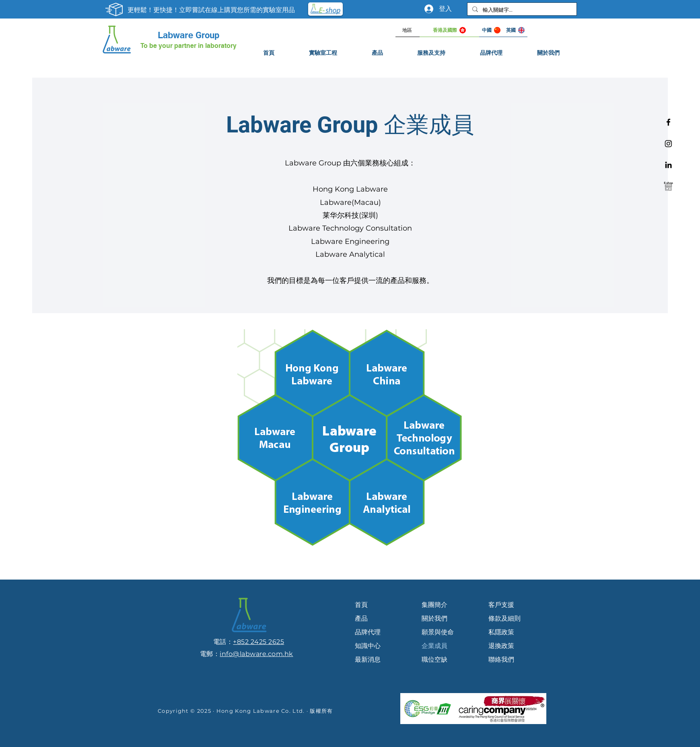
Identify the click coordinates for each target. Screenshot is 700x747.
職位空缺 (434, 659)
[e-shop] (668, 186)
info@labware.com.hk (256, 654)
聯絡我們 (501, 659)
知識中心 (368, 646)
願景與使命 (438, 632)
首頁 (361, 605)
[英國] (515, 30)
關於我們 (434, 618)
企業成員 (434, 646)
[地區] (408, 30)
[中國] (491, 30)
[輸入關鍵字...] (521, 10)
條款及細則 (504, 618)
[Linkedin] (668, 165)
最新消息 (368, 659)
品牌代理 (368, 632)
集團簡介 (434, 605)
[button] (431, 53)
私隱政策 (501, 632)
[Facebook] (668, 122)
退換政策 (501, 646)
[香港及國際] (449, 30)
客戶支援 (501, 605)
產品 (361, 618)
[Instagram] (668, 143)
